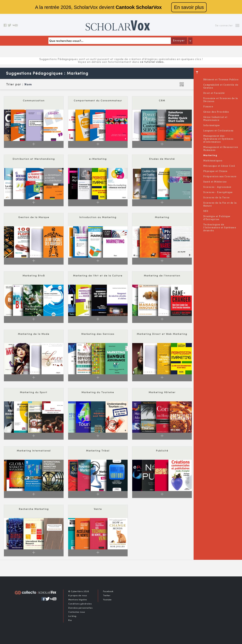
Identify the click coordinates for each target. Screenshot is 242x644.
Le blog (72, 616)
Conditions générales (80, 604)
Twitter (107, 596)
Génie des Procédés (216, 112)
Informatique (212, 126)
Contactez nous (77, 612)
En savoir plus (189, 7)
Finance (208, 107)
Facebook (108, 592)
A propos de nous (78, 596)
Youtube (107, 600)
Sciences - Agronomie (217, 187)
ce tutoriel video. (152, 62)
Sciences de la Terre (217, 198)
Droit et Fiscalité (214, 93)
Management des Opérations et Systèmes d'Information (218, 139)
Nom (28, 85)
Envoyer (179, 41)
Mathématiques (213, 161)
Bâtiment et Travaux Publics (221, 80)
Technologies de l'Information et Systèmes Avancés (220, 228)
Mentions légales (78, 600)
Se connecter (224, 26)
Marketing (210, 156)
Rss (70, 620)
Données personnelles (80, 608)
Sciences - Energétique (218, 192)
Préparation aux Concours (220, 177)
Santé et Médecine (215, 182)
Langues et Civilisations (218, 131)
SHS (206, 211)
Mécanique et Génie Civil (219, 166)
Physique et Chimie (215, 171)
